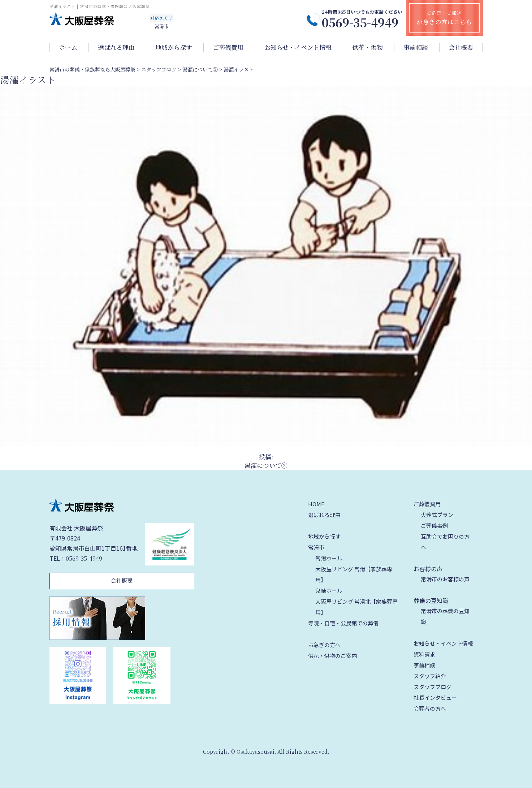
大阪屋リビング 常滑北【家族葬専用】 (356, 607)
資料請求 (424, 654)
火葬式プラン (437, 515)
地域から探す (174, 47)
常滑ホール (329, 558)
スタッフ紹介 (430, 676)
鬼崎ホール (329, 591)
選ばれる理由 (116, 47)
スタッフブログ (432, 687)
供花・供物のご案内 (332, 656)
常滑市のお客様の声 (445, 579)
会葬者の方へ (430, 708)
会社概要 (461, 47)
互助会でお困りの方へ (445, 542)
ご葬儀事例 (434, 526)
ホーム (68, 47)
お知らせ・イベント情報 (298, 47)
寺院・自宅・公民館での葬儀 (343, 623)
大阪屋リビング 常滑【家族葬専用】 (354, 574)
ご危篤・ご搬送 (444, 18)
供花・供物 (367, 47)
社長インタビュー (435, 697)
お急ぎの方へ (324, 645)
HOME (316, 504)
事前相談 (416, 47)
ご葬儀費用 (228, 47)
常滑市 (316, 547)
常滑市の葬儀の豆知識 (445, 616)
